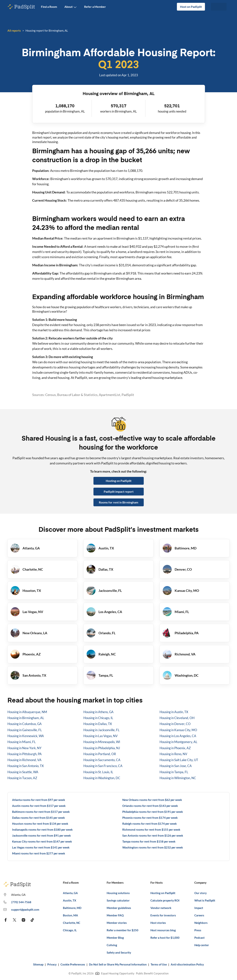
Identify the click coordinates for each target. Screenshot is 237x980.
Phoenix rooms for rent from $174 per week (150, 818)
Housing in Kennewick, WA (26, 736)
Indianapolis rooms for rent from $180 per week (42, 830)
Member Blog (115, 938)
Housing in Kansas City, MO (178, 730)
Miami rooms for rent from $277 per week (39, 853)
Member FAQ (115, 915)
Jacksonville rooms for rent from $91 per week (41, 835)
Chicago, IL (70, 930)
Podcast (199, 938)
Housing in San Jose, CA (176, 766)
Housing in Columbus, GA (25, 724)
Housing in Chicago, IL (98, 718)
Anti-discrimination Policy (187, 964)
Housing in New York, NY (24, 748)
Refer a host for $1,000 (165, 938)
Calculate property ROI (165, 900)
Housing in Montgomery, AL (178, 742)
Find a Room (49, 7)
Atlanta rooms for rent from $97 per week (39, 800)
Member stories (117, 923)
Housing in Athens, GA (98, 712)
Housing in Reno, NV (173, 754)
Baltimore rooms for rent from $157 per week (41, 812)
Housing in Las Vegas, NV (101, 736)
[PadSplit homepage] (21, 7)
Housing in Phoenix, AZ (175, 748)
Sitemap (38, 964)
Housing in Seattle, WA (23, 772)
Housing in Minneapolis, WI (102, 742)
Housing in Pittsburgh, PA (25, 754)
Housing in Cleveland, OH (177, 718)
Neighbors (201, 923)
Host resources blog (163, 930)
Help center (202, 945)
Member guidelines (119, 908)
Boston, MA (70, 915)
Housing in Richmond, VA (24, 760)
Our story (201, 893)
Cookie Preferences (73, 964)
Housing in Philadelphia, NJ (102, 748)
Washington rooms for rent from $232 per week (153, 847)
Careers (199, 915)
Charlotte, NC (72, 923)
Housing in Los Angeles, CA (178, 736)
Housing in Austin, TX (174, 712)
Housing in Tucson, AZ (22, 778)
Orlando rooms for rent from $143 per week (150, 806)
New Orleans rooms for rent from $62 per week (152, 800)
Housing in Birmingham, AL (26, 718)
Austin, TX (70, 900)
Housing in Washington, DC (102, 778)
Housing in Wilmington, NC (178, 778)
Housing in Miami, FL (22, 742)
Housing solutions (118, 893)
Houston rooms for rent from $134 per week (40, 824)
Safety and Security (119, 952)
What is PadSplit (205, 900)
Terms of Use (159, 964)
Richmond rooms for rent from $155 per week (151, 830)
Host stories (158, 923)
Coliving (112, 945)
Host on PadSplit (191, 7)
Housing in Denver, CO (175, 724)
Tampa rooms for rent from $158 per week (149, 841)
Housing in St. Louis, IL (98, 772)
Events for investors (163, 915)
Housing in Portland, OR (100, 754)
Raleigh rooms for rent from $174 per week (149, 824)
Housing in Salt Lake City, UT (179, 760)
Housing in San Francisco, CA (103, 766)
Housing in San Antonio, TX (26, 766)
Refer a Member (95, 7)
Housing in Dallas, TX (98, 724)
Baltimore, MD (72, 908)
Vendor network (161, 908)
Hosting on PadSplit (119, 481)
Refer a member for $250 (123, 930)
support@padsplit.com (21, 910)
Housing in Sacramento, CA (102, 760)
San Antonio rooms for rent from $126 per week (153, 835)
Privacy (52, 964)
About (71, 7)
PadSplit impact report (119, 491)
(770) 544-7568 (17, 902)
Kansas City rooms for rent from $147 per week (42, 841)
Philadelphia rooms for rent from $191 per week (153, 812)
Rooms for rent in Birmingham (118, 502)
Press (198, 930)
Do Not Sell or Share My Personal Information (118, 964)
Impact (199, 908)
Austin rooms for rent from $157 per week (39, 806)
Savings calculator (118, 900)
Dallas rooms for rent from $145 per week (38, 818)
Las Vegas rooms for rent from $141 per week (41, 847)
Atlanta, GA (70, 893)
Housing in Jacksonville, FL (101, 730)
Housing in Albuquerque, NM (27, 712)
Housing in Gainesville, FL (25, 730)
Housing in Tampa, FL (174, 772)
